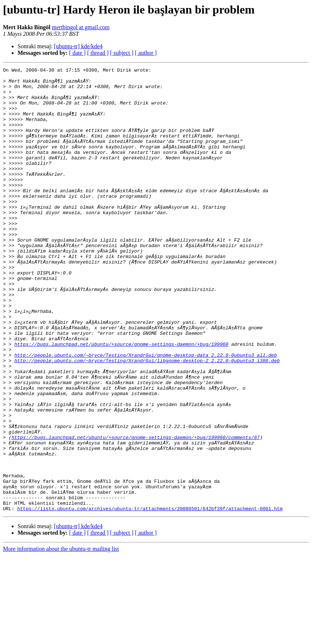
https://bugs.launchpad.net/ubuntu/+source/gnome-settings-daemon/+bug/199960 (121, 400)
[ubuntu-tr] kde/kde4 (78, 46)
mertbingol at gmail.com (81, 27)
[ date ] (77, 53)
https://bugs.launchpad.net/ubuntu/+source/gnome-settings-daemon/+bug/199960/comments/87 (136, 512)
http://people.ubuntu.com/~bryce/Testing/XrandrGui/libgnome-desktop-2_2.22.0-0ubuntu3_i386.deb (147, 420)
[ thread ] (98, 53)
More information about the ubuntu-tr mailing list (61, 638)
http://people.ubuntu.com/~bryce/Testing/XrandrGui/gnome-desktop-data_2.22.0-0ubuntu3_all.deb (146, 413)
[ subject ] (122, 53)
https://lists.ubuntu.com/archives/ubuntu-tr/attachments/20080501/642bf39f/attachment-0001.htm (150, 597)
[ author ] (146, 53)
